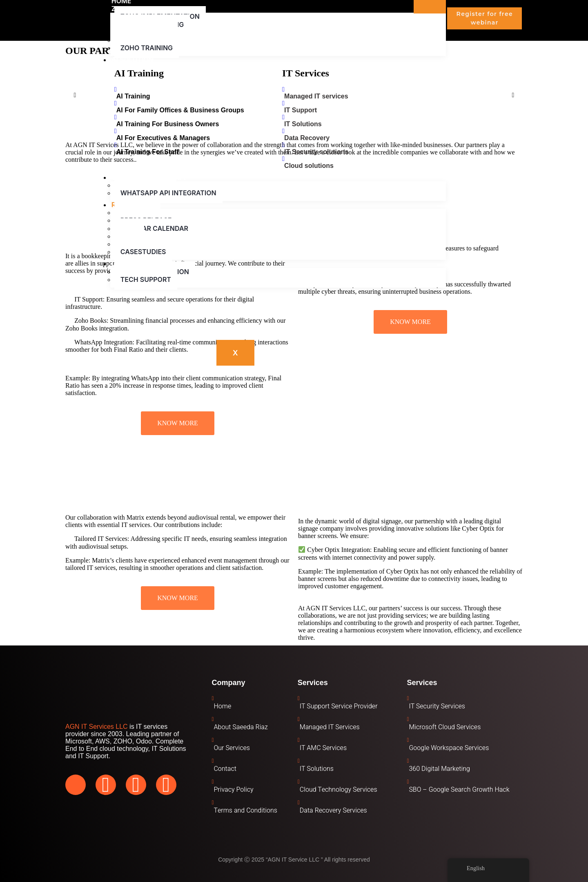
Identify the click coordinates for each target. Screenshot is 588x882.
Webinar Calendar (154, 228)
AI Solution (133, 60)
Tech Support (146, 279)
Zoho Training (147, 48)
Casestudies (143, 252)
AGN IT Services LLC (97, 727)
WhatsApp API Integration (168, 193)
